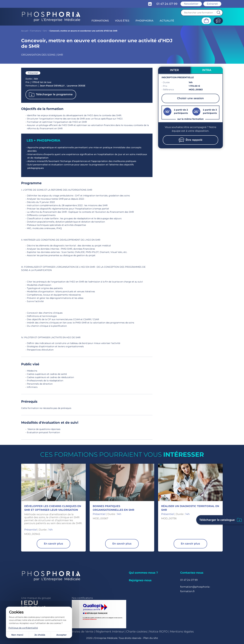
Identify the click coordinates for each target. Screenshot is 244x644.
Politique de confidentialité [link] (23, 628)
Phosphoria (144, 21)
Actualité (167, 21)
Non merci (17, 635)
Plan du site (151, 638)
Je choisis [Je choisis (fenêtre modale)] (40, 635)
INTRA (207, 70)
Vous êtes (122, 21)
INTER (174, 70)
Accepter (61, 635)
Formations (100, 21)
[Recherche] (202, 13)
